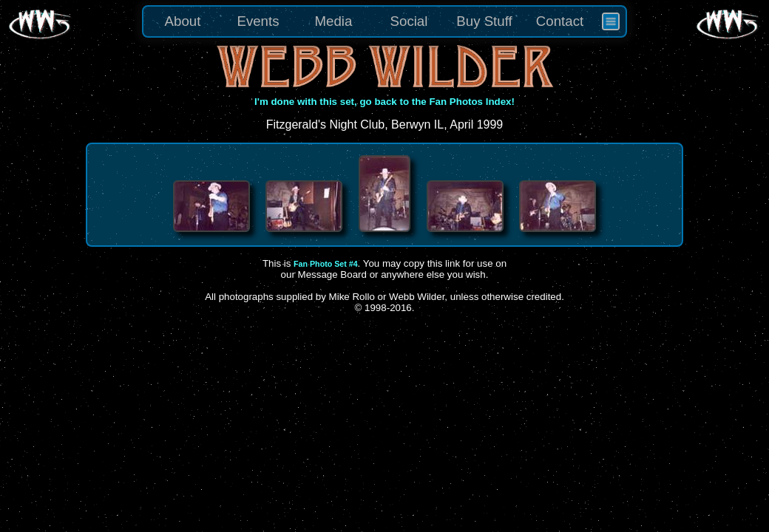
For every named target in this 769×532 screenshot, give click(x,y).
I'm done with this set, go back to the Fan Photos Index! (384, 102)
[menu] (384, 21)
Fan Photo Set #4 (325, 264)
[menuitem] (611, 21)
